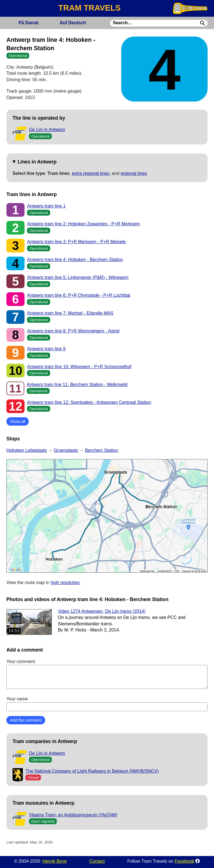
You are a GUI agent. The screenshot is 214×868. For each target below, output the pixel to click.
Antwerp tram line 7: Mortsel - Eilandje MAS (70, 313)
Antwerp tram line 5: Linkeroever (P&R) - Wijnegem (78, 277)
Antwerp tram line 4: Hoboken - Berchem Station (75, 260)
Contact (97, 861)
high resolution (65, 583)
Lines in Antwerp (37, 162)
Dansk (28, 23)
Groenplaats (66, 450)
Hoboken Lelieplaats (27, 450)
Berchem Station (101, 450)
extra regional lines (91, 173)
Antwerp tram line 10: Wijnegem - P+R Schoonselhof (79, 367)
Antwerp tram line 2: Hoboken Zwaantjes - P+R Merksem (83, 224)
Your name (107, 704)
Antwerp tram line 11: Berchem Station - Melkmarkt (77, 384)
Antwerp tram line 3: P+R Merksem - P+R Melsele (76, 242)
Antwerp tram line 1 (46, 206)
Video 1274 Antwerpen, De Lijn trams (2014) (102, 611)
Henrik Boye (54, 861)
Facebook (184, 861)
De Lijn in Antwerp (47, 130)
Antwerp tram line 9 (46, 349)
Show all (18, 421)
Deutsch (73, 23)
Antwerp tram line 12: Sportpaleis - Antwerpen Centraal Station (89, 402)
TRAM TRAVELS (89, 8)
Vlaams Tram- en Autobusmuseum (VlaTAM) (73, 815)
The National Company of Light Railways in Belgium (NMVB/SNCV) (92, 771)
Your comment (107, 674)
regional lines (133, 173)
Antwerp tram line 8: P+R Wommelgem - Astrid (73, 331)
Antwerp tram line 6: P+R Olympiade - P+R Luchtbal (79, 295)
